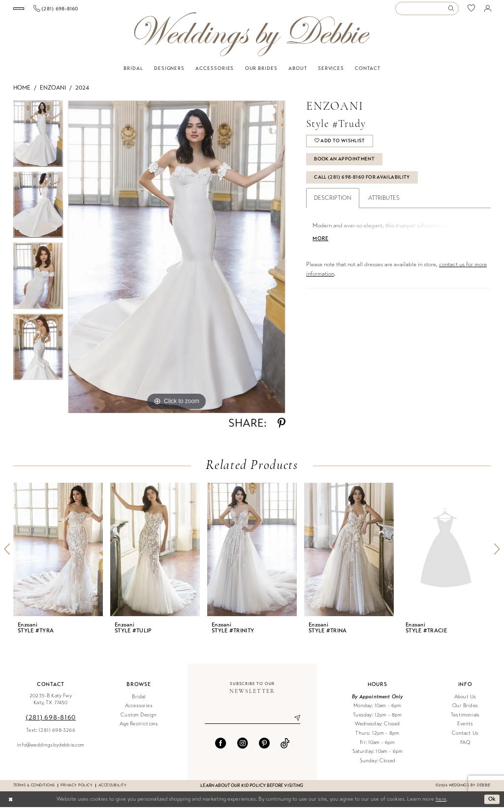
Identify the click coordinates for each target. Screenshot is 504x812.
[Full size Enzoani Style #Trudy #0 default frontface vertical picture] (177, 262)
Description (333, 203)
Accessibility (112, 790)
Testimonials (465, 720)
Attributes (384, 203)
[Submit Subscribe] (293, 723)
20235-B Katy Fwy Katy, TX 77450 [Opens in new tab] (51, 704)
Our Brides (465, 710)
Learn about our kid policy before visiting (252, 790)
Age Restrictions (139, 729)
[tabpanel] (38, 141)
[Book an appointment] (49, 11)
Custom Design (139, 720)
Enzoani (53, 93)
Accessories (139, 710)
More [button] (320, 244)
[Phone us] (117, 11)
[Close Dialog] (11, 804)
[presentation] (58, 554)
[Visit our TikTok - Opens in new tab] (285, 748)
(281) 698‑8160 (51, 722)
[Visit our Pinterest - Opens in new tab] (264, 748)
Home (22, 93)
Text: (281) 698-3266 (50, 735)
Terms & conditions (34, 790)
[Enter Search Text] (427, 11)
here (441, 804)
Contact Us (465, 738)
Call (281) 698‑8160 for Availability (362, 182)
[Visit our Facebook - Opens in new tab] (220, 748)
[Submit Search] (453, 11)
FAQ (465, 747)
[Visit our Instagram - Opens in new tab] (243, 748)
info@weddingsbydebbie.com (50, 750)
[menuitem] (49, 11)
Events (465, 729)
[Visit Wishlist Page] (472, 11)
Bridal (139, 702)
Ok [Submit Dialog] (492, 804)
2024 (82, 93)
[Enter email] (252, 723)
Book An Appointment (344, 164)
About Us (465, 702)
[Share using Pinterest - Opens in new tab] (282, 428)
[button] (488, 11)
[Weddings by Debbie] (252, 39)
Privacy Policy (77, 790)
